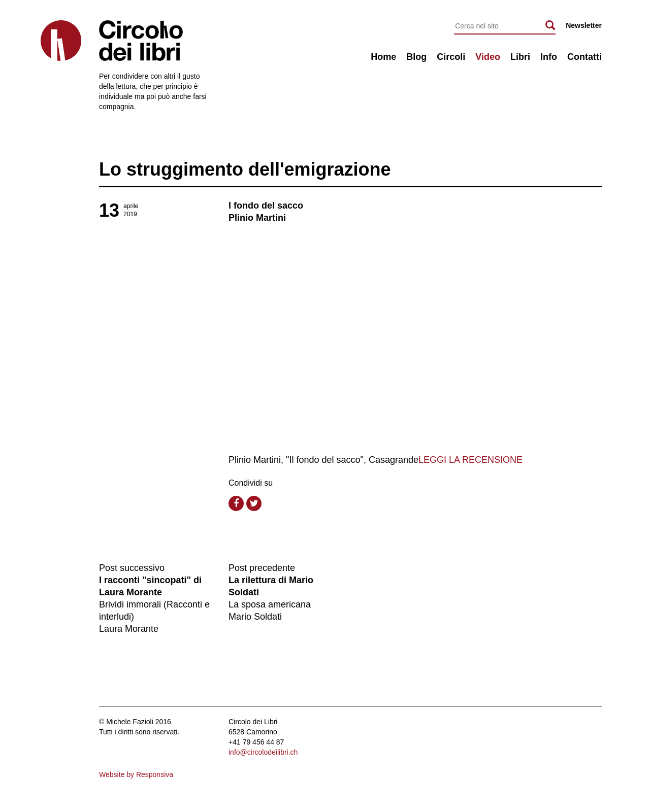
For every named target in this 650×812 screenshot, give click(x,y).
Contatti (584, 57)
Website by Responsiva (136, 774)
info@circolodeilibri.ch (263, 752)
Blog (416, 57)
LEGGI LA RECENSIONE (470, 460)
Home (383, 57)
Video (488, 57)
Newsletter (584, 25)
